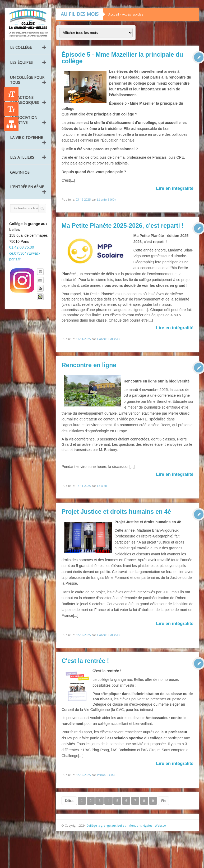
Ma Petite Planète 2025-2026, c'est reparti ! (123, 226)
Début (69, 801)
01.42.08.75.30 (22, 247)
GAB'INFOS (20, 172)
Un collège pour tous (27, 80)
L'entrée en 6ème (27, 187)
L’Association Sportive (24, 120)
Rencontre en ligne (89, 365)
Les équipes (21, 62)
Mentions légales (140, 825)
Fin (163, 801)
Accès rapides (133, 14)
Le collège (21, 47)
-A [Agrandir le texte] (11, 109)
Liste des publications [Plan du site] (11, 124)
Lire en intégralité (175, 188)
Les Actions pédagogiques (24, 100)
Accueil (114, 14)
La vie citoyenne (26, 137)
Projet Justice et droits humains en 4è (116, 512)
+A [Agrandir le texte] (11, 94)
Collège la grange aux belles (106, 825)
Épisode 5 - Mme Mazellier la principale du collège (122, 58)
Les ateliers (22, 157)
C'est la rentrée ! (85, 661)
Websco (160, 825)
